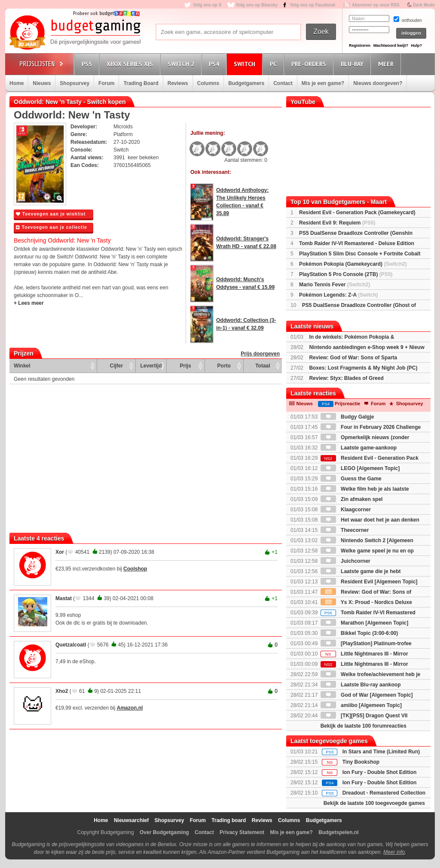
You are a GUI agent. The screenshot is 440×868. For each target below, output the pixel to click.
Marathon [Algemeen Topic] (364, 623)
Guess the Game (351, 479)
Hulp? (416, 46)
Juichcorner (345, 561)
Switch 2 (182, 64)
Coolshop (135, 569)
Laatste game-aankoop (359, 448)
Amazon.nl (130, 708)
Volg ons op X (207, 5)
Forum (106, 83)
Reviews (178, 83)
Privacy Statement (242, 832)
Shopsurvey (75, 83)
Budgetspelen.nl (338, 832)
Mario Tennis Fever (335, 285)
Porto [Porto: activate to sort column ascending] (224, 366)
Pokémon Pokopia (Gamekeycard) (353, 264)
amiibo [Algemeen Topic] (361, 705)
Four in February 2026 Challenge (371, 427)
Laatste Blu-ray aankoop (361, 685)
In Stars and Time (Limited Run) (381, 752)
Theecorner (345, 530)
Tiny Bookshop (361, 762)
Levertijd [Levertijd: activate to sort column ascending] (151, 366)
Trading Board (141, 83)
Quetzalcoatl (71, 645)
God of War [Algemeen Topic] (367, 695)
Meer (387, 64)
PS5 (88, 64)
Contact (283, 83)
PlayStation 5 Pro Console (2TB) (346, 274)
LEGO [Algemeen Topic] (360, 468)
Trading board (229, 820)
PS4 (215, 64)
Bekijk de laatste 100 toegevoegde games (374, 803)
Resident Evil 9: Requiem (337, 223)
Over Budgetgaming (164, 832)
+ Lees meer (29, 303)
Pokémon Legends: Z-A (339, 295)
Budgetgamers (246, 83)
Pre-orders (310, 64)
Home (17, 83)
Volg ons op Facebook (313, 5)
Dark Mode (424, 5)
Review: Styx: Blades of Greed (346, 378)
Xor (60, 552)
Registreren (360, 46)
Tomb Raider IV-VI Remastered (368, 613)
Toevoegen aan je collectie (52, 227)
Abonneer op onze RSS (376, 5)
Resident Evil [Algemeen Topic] (369, 582)
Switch (246, 64)
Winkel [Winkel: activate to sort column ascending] (22, 366)
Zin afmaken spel (352, 499)
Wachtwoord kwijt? (391, 46)
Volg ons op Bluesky (257, 5)
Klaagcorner (346, 510)
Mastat (64, 598)
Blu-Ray (353, 64)
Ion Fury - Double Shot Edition (380, 772)
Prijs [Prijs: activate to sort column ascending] (186, 366)
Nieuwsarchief (131, 820)
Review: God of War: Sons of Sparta (353, 358)
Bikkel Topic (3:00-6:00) (359, 633)
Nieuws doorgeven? (378, 83)
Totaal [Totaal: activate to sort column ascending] (263, 366)
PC (275, 64)
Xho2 (62, 691)
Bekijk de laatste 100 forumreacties (364, 726)
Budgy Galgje (347, 417)
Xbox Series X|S (131, 64)
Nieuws (42, 83)
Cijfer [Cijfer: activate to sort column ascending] (117, 366)
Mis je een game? (323, 83)
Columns (208, 83)
